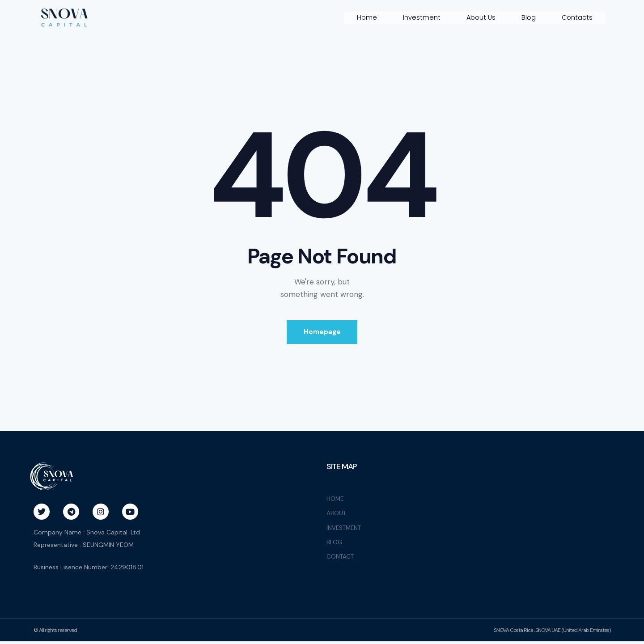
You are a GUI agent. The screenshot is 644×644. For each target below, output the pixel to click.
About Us (480, 18)
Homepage (322, 333)
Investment (420, 18)
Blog (528, 18)
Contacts (577, 18)
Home (366, 18)
